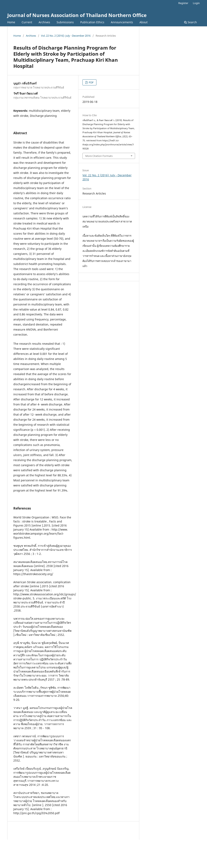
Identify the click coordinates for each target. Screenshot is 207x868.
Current (27, 22)
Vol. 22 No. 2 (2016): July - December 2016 (66, 36)
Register (183, 3)
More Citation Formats (99, 156)
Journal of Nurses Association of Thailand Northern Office (77, 15)
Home (11, 22)
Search (191, 22)
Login (196, 3)
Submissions (65, 22)
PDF (91, 82)
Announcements (122, 22)
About (144, 22)
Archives (44, 22)
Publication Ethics (92, 22)
